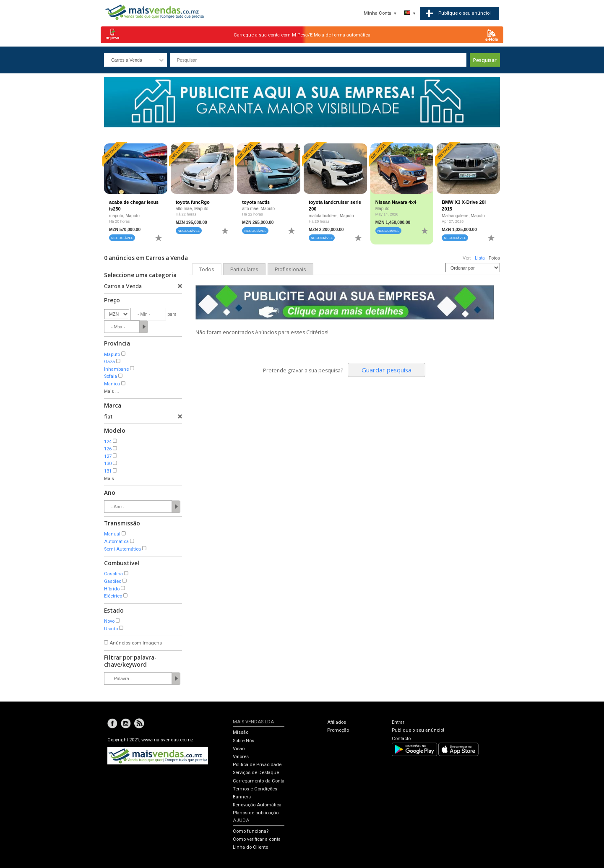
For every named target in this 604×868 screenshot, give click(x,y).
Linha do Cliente (250, 847)
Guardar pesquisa (387, 370)
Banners (242, 797)
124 (108, 442)
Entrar (398, 722)
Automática (116, 542)
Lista (480, 258)
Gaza (109, 362)
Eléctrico (113, 596)
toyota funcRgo (193, 202)
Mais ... (112, 391)
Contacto (401, 739)
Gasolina (113, 574)
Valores (241, 757)
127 (108, 456)
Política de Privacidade (257, 765)
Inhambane (116, 369)
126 (108, 449)
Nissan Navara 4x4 (396, 202)
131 (108, 471)
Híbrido (112, 589)
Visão (239, 749)
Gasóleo (113, 581)
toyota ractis (256, 202)
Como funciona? (251, 831)
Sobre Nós (243, 741)
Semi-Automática (122, 549)
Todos (207, 270)
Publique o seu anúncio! (418, 730)
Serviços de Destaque (256, 773)
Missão (241, 732)
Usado (111, 629)
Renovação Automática (257, 805)
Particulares (244, 270)
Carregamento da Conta (259, 781)
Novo (109, 621)
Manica (112, 384)
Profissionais (290, 270)
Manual (112, 534)
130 (108, 464)
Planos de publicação (256, 813)
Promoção (338, 730)
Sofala (111, 376)
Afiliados (337, 722)
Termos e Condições (255, 789)
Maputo (112, 355)
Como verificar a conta (257, 839)
